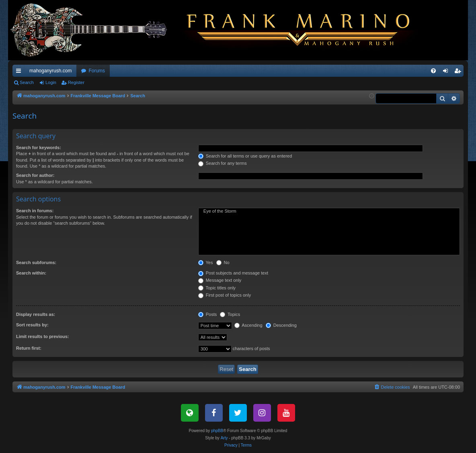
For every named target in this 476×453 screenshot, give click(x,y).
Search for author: (35, 175)
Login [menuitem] (447, 72)
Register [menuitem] (459, 72)
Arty (224, 438)
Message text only (220, 280)
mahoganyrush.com (50, 71)
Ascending (248, 325)
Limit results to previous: (42, 336)
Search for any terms (223, 163)
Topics (230, 314)
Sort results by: (32, 325)
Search (27, 82)
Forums (97, 71)
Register (76, 82)
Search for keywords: (39, 148)
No (223, 262)
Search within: (31, 273)
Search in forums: (35, 211)
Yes (206, 262)
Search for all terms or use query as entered (245, 156)
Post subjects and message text (233, 273)
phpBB (217, 431)
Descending (281, 325)
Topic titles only (217, 288)
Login (51, 82)
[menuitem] (433, 71)
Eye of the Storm (329, 211)
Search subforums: (36, 262)
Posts (208, 314)
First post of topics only (225, 295)
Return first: (29, 348)
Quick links (20, 72)
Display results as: (36, 314)
